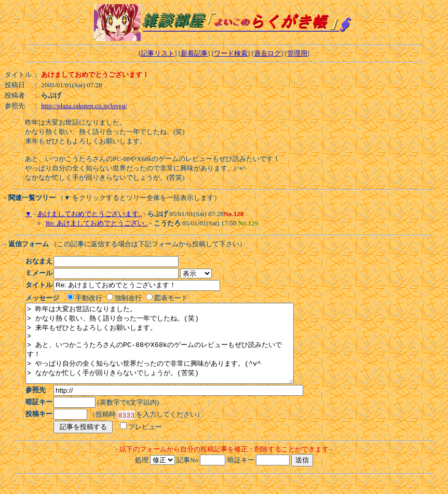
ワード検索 (231, 53)
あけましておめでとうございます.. (90, 214)
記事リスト (158, 53)
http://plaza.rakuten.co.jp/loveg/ (84, 106)
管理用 (297, 53)
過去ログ (267, 53)
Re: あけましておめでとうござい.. (97, 223)
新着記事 (194, 53)
